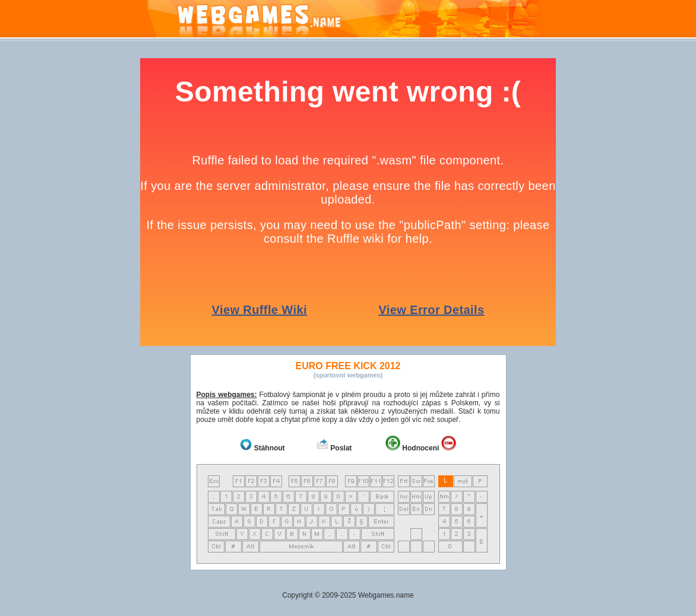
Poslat (341, 448)
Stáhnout (270, 448)
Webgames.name (386, 595)
